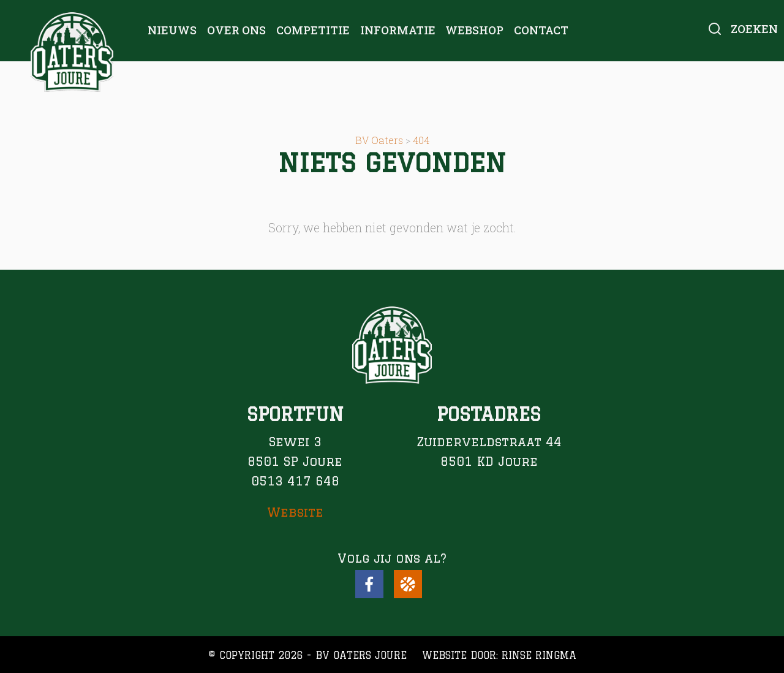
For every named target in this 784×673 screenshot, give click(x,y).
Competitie (313, 30)
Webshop (474, 30)
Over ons (236, 30)
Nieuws (172, 30)
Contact (541, 30)
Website (295, 512)
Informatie (398, 30)
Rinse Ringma (539, 655)
